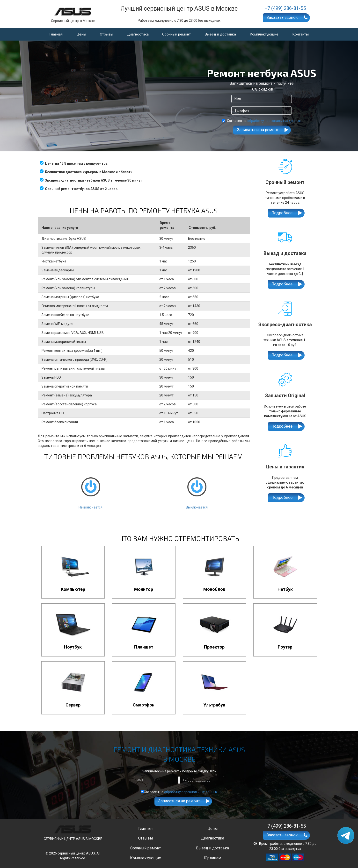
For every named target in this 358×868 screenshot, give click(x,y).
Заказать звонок (282, 17)
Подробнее (282, 213)
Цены (81, 34)
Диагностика (138, 34)
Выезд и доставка (220, 34)
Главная (56, 34)
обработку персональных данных (274, 121)
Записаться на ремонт (258, 130)
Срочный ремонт (176, 34)
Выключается (197, 489)
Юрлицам (212, 858)
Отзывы (106, 34)
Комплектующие (264, 34)
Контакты (300, 34)
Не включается (91, 489)
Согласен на (261, 121)
